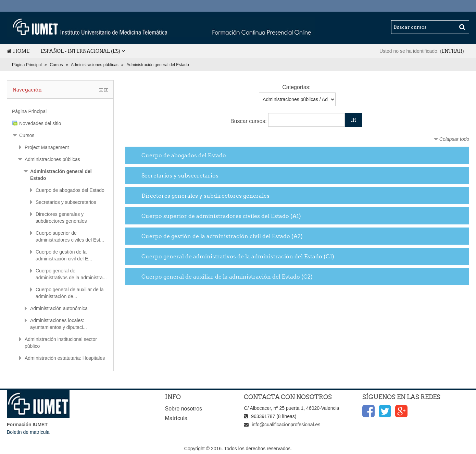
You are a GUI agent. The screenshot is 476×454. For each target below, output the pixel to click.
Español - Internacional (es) (80, 51)
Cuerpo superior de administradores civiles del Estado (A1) (221, 216)
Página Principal (27, 65)
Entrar (452, 51)
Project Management (47, 147)
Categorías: (296, 87)
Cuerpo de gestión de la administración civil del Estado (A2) (222, 236)
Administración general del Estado (158, 65)
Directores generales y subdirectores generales (205, 196)
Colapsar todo (454, 139)
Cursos (56, 65)
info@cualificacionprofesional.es (286, 425)
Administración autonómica (59, 308)
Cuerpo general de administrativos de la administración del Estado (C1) (238, 256)
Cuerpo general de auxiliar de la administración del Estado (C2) (227, 277)
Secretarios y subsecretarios (180, 175)
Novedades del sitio (40, 123)
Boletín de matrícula (28, 432)
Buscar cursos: (249, 121)
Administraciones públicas (95, 65)
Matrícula (176, 418)
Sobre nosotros (184, 409)
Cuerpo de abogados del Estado (184, 155)
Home (18, 51)
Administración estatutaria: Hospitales (65, 358)
